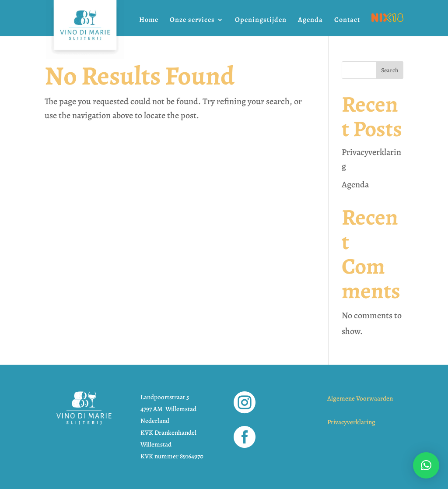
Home (149, 21)
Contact (347, 21)
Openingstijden (261, 21)
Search (390, 70)
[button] (426, 465)
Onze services (192, 21)
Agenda (310, 21)
